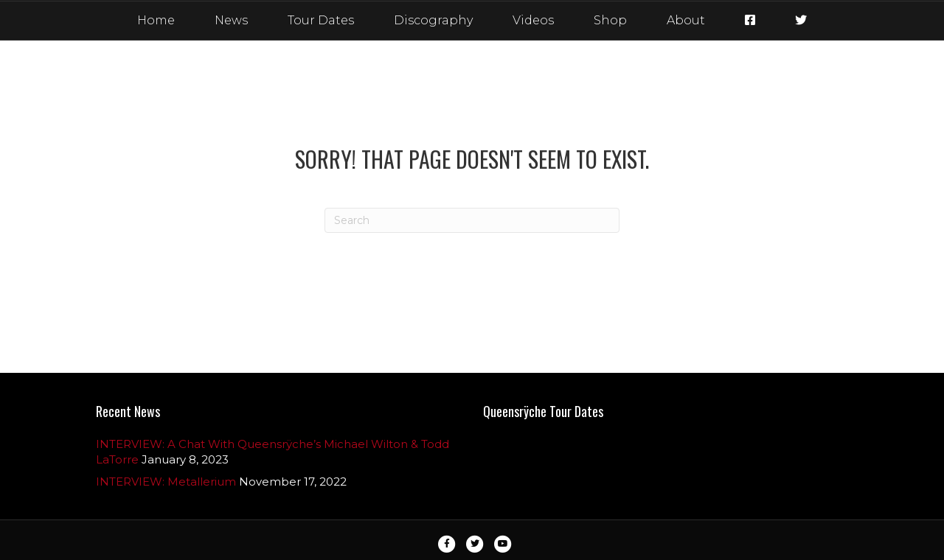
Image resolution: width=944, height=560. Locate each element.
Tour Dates (321, 20)
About (686, 20)
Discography (433, 20)
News (231, 20)
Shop (610, 20)
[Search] (472, 220)
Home (156, 20)
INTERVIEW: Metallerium (166, 482)
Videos (533, 20)
